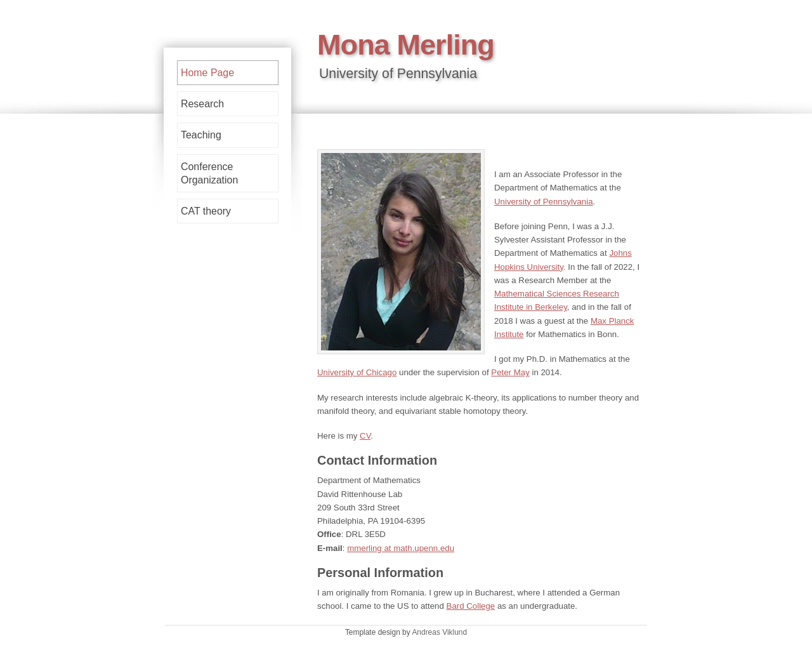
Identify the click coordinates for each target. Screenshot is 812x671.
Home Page (207, 73)
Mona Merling (406, 45)
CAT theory (206, 211)
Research (202, 104)
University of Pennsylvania (544, 202)
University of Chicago (357, 372)
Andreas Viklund (439, 632)
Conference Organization (209, 173)
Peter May (510, 372)
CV (365, 436)
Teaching (201, 135)
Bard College (471, 606)
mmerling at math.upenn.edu (401, 548)
